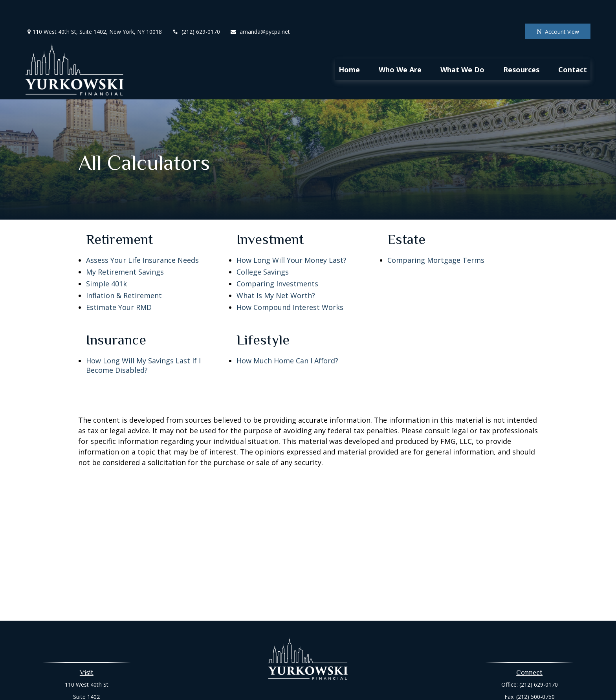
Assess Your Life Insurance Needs (142, 236)
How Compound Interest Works (290, 284)
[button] (349, 46)
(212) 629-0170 (196, 8)
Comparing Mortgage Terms (436, 236)
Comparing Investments (277, 260)
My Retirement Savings (125, 248)
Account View (558, 8)
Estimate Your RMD (119, 284)
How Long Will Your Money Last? (291, 236)
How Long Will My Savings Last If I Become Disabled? (143, 342)
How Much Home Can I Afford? (287, 337)
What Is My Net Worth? (276, 272)
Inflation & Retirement (124, 272)
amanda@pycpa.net (260, 8)
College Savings (263, 248)
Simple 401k (106, 260)
